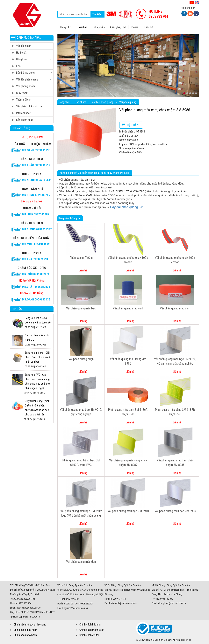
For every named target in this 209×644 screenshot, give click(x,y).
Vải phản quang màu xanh (128, 308)
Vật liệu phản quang (103, 102)
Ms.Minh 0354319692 (36, 244)
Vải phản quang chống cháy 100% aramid (128, 260)
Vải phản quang (128, 102)
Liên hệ (83, 270)
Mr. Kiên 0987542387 (36, 214)
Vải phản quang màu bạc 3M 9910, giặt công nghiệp (81, 412)
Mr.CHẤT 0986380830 (36, 287)
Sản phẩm (80, 102)
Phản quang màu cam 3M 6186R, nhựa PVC (128, 412)
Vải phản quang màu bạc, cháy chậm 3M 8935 (175, 463)
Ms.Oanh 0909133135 (36, 150)
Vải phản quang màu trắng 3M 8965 (128, 361)
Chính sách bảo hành (25, 635)
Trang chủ (64, 102)
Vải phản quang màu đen (81, 562)
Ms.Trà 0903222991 (35, 259)
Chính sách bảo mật (90, 625)
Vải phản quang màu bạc (81, 308)
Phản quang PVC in (81, 258)
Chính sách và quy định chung (30, 625)
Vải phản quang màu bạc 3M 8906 (175, 511)
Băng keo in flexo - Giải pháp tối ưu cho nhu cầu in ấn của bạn (38, 357)
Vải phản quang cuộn (81, 359)
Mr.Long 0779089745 (36, 195)
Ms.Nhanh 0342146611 (37, 180)
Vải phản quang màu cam (175, 308)
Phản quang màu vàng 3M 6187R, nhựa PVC (175, 412)
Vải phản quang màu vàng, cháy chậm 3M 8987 (128, 463)
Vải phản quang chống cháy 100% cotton (175, 260)
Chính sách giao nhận (25, 630)
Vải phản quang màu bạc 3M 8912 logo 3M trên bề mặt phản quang (81, 513)
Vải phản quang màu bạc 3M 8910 (128, 511)
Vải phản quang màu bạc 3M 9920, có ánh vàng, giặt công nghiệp (175, 361)
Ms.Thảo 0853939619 (36, 165)
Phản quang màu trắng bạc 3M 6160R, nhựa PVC (81, 463)
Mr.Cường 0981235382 (37, 229)
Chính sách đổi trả (89, 635)
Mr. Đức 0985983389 (35, 274)
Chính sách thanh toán (92, 630)
